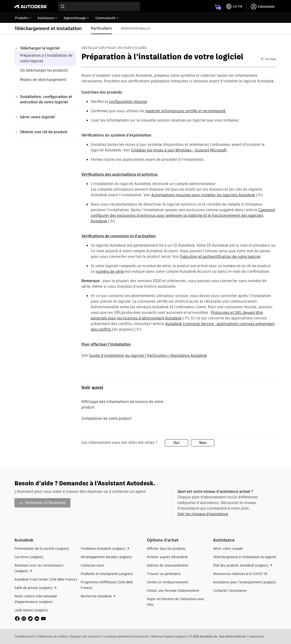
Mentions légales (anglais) (169, 636)
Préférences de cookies (52, 636)
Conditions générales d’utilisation (126, 636)
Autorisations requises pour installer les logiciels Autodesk (203, 195)
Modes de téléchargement (43, 80)
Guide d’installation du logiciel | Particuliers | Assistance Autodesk (148, 355)
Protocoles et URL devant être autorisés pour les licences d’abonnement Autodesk (177, 315)
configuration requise (128, 102)
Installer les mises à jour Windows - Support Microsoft (179, 150)
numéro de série (110, 271)
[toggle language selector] (234, 7)
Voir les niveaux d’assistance (203, 514)
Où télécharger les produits (44, 70)
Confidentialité (24, 636)
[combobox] (99, 7)
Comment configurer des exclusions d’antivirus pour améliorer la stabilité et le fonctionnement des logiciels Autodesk (183, 215)
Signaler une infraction (85, 636)
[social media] (30, 619)
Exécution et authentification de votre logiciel (220, 257)
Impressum (257, 636)
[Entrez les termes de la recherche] (99, 7)
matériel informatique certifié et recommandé (185, 111)
